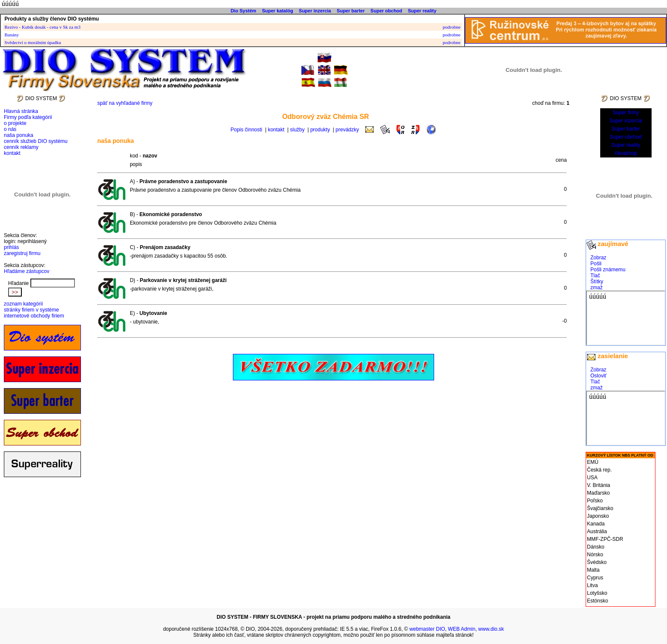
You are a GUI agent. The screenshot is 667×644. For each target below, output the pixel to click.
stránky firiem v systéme (31, 310)
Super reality (422, 11)
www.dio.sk (491, 629)
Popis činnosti (247, 130)
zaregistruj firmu (22, 253)
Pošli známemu (608, 270)
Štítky (597, 282)
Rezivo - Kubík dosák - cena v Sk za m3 (42, 27)
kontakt (12, 153)
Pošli (596, 264)
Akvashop (626, 153)
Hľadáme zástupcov (27, 271)
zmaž (597, 288)
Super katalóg (278, 11)
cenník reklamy (21, 147)
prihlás (11, 247)
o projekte (15, 123)
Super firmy (626, 113)
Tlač (595, 276)
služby (298, 130)
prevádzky (347, 130)
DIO (250, 629)
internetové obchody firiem (34, 316)
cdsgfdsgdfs (626, 318)
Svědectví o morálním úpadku (33, 42)
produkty (320, 130)
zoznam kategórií (23, 304)
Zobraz (598, 258)
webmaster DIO (427, 629)
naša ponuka (19, 135)
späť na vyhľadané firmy (125, 103)
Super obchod (386, 11)
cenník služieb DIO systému (36, 141)
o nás (10, 129)
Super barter (351, 11)
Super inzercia (315, 11)
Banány (12, 35)
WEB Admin (462, 629)
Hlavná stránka (21, 111)
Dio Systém (244, 11)
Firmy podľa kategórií (28, 117)
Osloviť (599, 376)
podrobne (452, 27)
